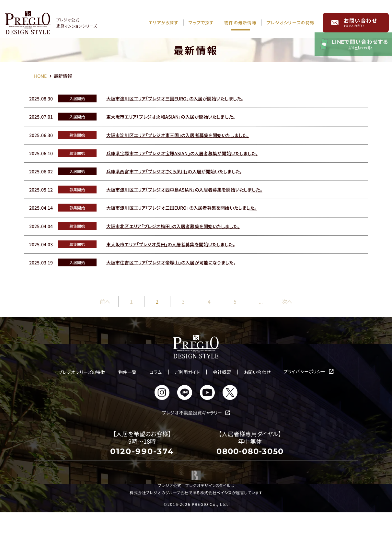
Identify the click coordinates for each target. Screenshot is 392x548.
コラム (156, 407)
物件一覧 (127, 407)
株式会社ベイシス (216, 527)
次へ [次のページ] (287, 337)
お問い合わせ (361, 20)
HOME (41, 76)
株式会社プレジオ (145, 527)
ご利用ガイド (187, 407)
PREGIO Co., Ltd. (210, 539)
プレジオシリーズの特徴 (82, 407)
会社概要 (222, 407)
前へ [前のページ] (105, 337)
